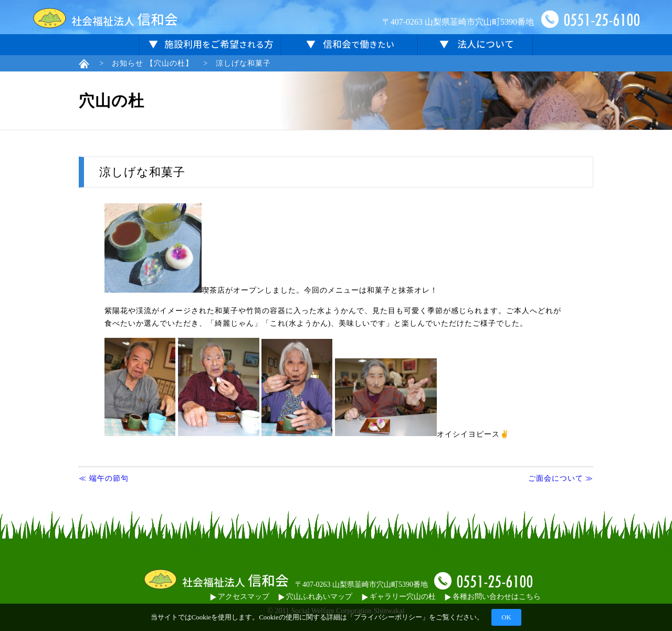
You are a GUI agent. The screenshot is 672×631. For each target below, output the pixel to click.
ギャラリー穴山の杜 (399, 597)
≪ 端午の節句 (104, 478)
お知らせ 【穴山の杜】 (153, 63)
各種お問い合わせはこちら (493, 597)
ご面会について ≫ (561, 478)
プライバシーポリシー (388, 617)
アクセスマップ (240, 597)
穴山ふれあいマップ (315, 597)
